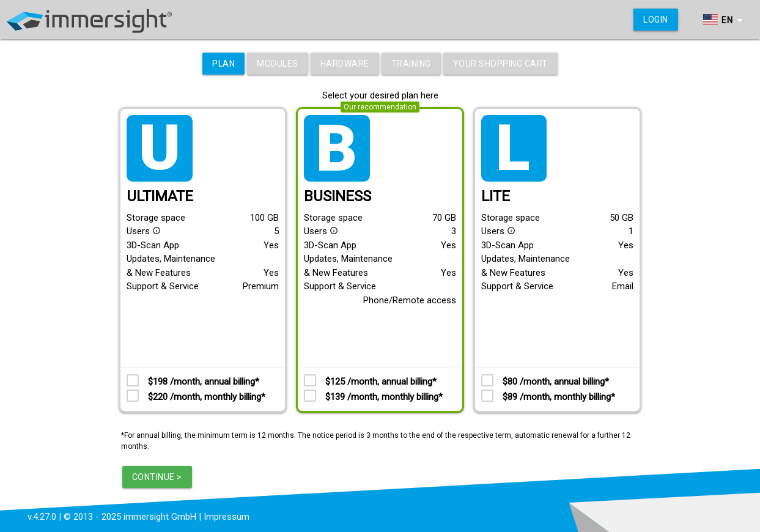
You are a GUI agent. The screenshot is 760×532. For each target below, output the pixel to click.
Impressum (227, 517)
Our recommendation (380, 107)
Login (656, 20)
